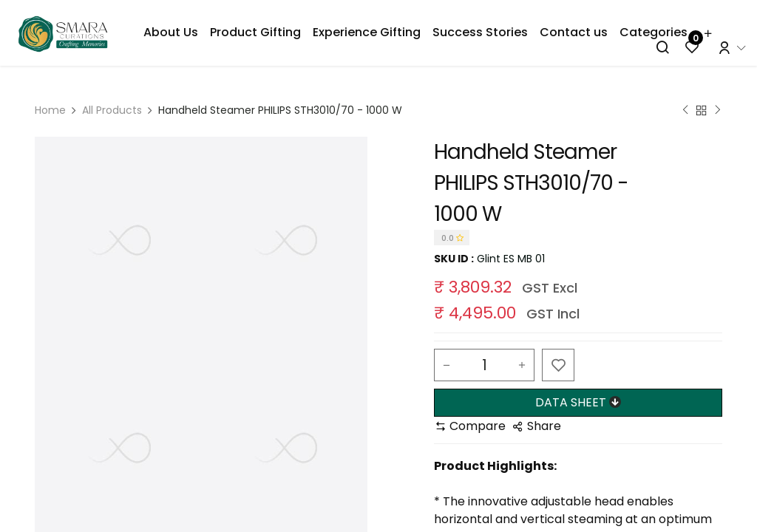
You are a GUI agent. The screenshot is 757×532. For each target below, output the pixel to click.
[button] (558, 365)
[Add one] (522, 365)
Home (50, 110)
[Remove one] (447, 365)
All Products (112, 110)
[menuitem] (171, 33)
